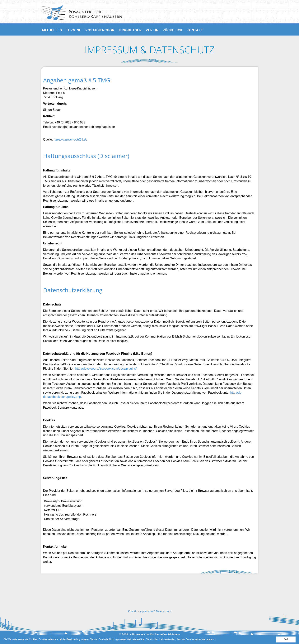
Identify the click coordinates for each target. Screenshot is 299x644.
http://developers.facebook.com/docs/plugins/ (106, 369)
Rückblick (173, 30)
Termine (74, 30)
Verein (152, 30)
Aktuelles (52, 30)
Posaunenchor (100, 30)
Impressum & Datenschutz (155, 611)
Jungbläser (130, 30)
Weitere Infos (209, 639)
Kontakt (195, 30)
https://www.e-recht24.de (71, 139)
